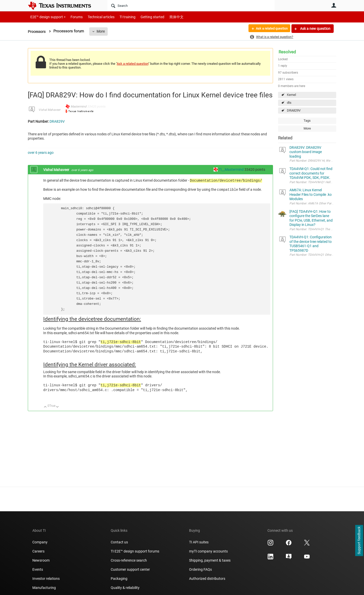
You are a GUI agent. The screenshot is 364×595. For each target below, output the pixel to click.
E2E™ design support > (46, 17)
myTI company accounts (208, 551)
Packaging (119, 579)
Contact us (119, 542)
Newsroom (41, 560)
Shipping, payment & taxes (210, 560)
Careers (38, 551)
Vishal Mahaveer (49, 110)
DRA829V (294, 110)
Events (38, 569)
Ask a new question (315, 29)
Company (40, 542)
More (102, 31)
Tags (307, 121)
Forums (73, 17)
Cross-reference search (129, 560)
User (334, 5)
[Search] (191, 6)
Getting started (144, 17)
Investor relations (46, 579)
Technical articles (96, 17)
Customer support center (130, 569)
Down (58, 407)
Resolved (287, 52)
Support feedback (359, 541)
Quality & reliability (125, 588)
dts (289, 103)
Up (45, 407)
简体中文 (166, 17)
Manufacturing (44, 588)
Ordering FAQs (200, 569)
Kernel (291, 95)
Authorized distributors (207, 579)
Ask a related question (270, 29)
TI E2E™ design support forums (135, 551)
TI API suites (199, 542)
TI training (121, 17)
